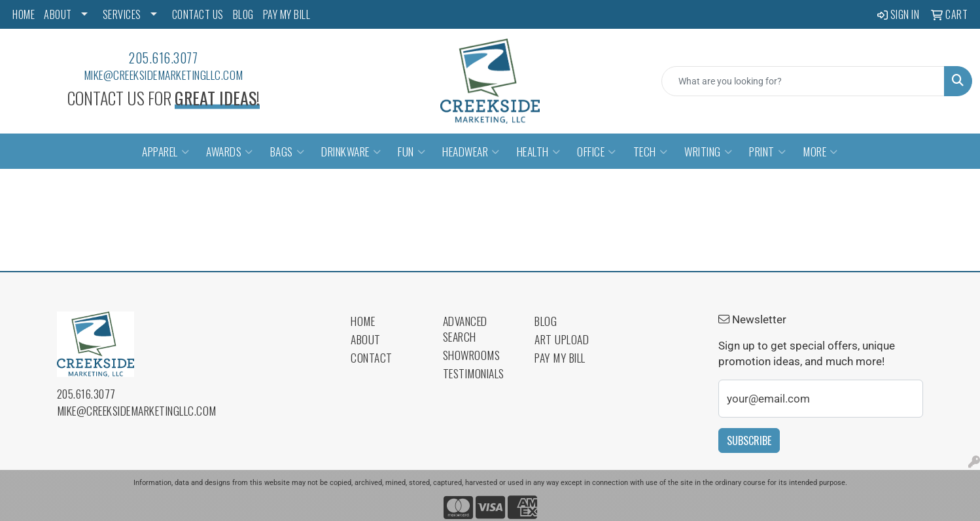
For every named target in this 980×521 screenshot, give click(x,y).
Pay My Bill (560, 357)
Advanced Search (465, 329)
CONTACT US (198, 14)
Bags (288, 151)
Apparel (166, 151)
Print (767, 151)
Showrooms (472, 355)
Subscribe (749, 440)
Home (363, 321)
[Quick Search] (803, 81)
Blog (546, 321)
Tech (651, 151)
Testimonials (474, 373)
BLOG (243, 14)
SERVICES (122, 14)
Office (597, 151)
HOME (24, 14)
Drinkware (351, 151)
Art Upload (562, 339)
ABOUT (58, 14)
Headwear (471, 151)
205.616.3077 (163, 58)
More (820, 151)
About (366, 339)
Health (539, 151)
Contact (372, 357)
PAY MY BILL (287, 14)
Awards (230, 151)
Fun (411, 151)
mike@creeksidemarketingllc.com (164, 75)
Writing (708, 151)
